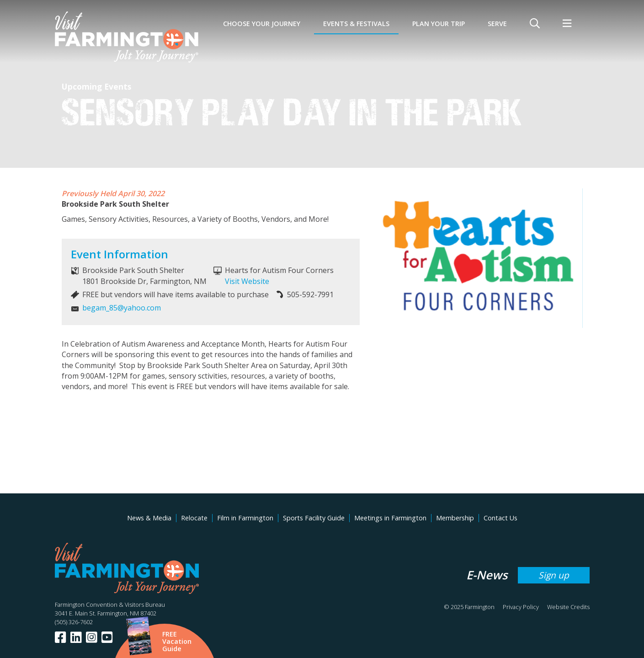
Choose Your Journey (262, 24)
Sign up (554, 575)
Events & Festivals (356, 24)
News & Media (149, 518)
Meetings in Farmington (390, 518)
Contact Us (500, 518)
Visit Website (247, 281)
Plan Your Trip (439, 24)
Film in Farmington (245, 518)
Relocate (194, 518)
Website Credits (568, 607)
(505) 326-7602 (74, 622)
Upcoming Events (96, 86)
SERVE (497, 24)
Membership (455, 518)
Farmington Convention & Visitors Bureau (110, 605)
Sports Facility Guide (314, 518)
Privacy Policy (521, 607)
